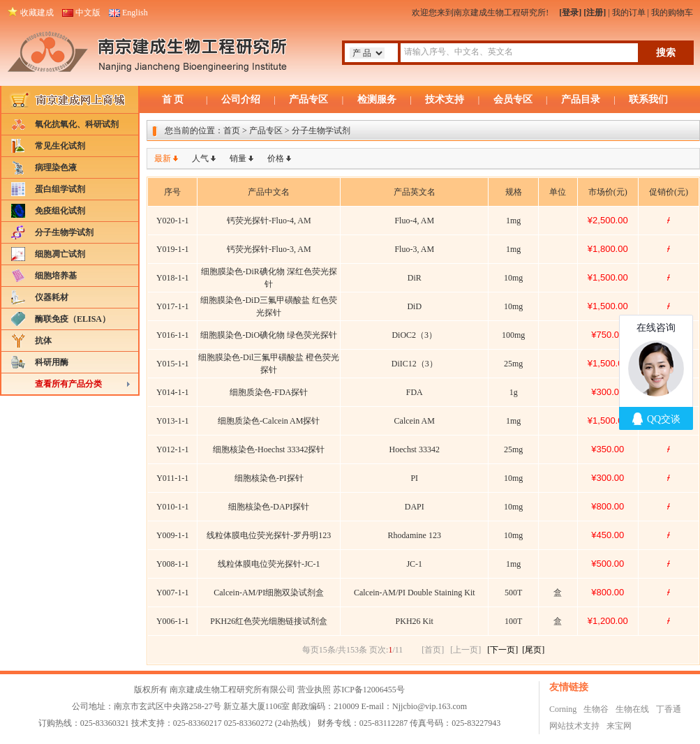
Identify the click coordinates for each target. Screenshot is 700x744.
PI (414, 478)
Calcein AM (415, 421)
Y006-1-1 (173, 621)
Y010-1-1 (173, 507)
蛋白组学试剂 (60, 189)
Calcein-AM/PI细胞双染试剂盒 (269, 593)
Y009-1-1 (173, 535)
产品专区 (308, 99)
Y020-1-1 (173, 221)
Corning (563, 709)
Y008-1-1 (173, 564)
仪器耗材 (52, 297)
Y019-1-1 (173, 249)
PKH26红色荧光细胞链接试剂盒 (269, 621)
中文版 (88, 13)
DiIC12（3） (415, 364)
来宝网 (619, 726)
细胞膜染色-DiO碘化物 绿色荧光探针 (269, 335)
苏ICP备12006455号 (369, 690)
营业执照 (314, 690)
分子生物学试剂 (64, 232)
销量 (238, 158)
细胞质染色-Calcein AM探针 (269, 421)
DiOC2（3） (414, 335)
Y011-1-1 (172, 478)
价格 (276, 158)
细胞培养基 (56, 276)
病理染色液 (56, 168)
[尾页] (533, 650)
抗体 (43, 341)
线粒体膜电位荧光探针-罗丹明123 (269, 535)
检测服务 (377, 99)
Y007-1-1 (173, 593)
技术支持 (445, 99)
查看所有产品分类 (68, 384)
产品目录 (581, 99)
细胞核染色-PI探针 (269, 478)
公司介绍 (241, 99)
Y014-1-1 (173, 392)
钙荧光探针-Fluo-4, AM (269, 221)
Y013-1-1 (173, 421)
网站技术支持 (574, 726)
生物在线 (632, 709)
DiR (415, 278)
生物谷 (596, 709)
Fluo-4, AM (414, 221)
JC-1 (414, 564)
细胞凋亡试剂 (60, 254)
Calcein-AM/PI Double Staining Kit (415, 593)
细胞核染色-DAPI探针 (269, 507)
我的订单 (629, 13)
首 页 (173, 99)
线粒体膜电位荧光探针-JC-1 (269, 564)
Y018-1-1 (173, 278)
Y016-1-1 (173, 335)
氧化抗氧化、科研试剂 (77, 124)
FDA (415, 392)
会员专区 (513, 99)
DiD (414, 306)
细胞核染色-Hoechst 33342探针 (269, 449)
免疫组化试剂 (60, 211)
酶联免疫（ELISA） (73, 319)
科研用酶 (52, 362)
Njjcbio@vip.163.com (430, 706)
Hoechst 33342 (415, 449)
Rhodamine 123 (415, 535)
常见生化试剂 (60, 146)
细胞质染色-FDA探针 (269, 392)
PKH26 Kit (415, 621)
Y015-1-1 (173, 364)
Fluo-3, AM (414, 249)
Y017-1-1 (173, 306)
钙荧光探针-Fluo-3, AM (269, 249)
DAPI (415, 507)
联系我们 (648, 99)
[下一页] (502, 650)
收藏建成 (37, 13)
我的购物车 (672, 13)
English (135, 13)
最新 (163, 158)
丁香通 (669, 709)
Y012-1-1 (173, 449)
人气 (200, 158)
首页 (232, 131)
